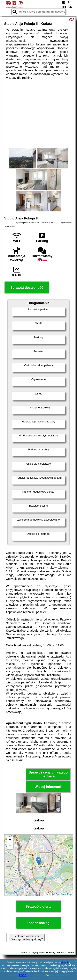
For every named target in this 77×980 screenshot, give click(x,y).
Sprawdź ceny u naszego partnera (48, 774)
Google (65, 963)
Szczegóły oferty (38, 906)
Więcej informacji (48, 787)
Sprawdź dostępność (27, 288)
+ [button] (10, 840)
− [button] (10, 846)
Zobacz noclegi (39, 923)
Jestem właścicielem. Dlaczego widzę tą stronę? (27, 938)
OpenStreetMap (64, 894)
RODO (23, 975)
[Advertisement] (38, 114)
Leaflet (48, 894)
